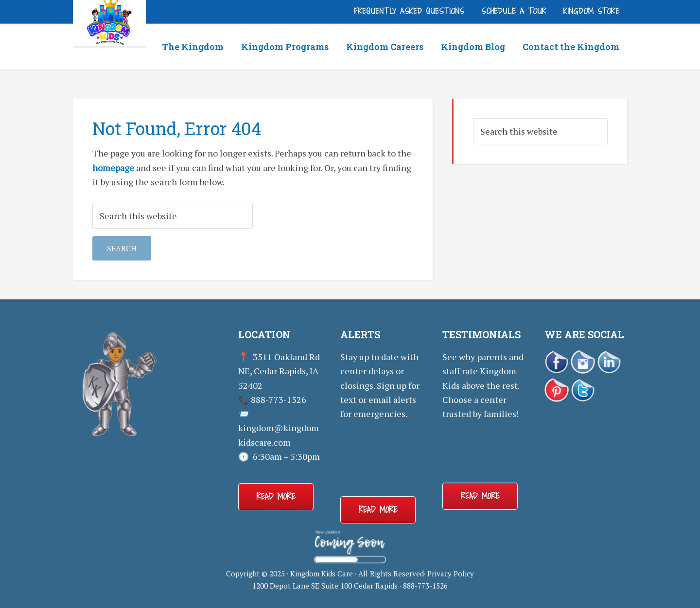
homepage (113, 168)
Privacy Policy (451, 573)
